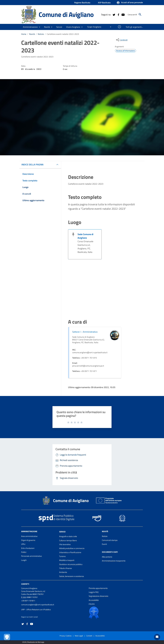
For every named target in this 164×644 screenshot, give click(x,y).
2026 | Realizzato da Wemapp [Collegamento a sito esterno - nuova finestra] (33, 642)
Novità (32, 34)
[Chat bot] (157, 637)
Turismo (62, 556)
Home (24, 34)
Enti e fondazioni (28, 548)
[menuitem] (93, 27)
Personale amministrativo (31, 556)
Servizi (62, 532)
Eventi (104, 544)
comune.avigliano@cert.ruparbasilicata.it (38, 605)
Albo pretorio (107, 557)
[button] (130, 3)
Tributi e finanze (66, 568)
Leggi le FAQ (94, 592)
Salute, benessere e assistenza (72, 576)
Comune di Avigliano (66, 14)
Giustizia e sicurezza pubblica (71, 564)
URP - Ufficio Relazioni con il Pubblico (36, 610)
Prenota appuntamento (98, 588)
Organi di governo (28, 540)
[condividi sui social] (122, 40)
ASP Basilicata (104, 3)
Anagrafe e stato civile (68, 536)
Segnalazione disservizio (98, 596)
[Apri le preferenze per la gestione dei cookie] (7, 637)
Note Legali (79, 636)
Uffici (23, 544)
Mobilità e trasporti (67, 560)
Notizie (41, 34)
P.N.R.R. (92, 604)
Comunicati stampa (110, 540)
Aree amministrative (29, 536)
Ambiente (63, 572)
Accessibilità (94, 600)
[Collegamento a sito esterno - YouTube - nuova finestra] (123, 14)
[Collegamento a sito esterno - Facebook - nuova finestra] (118, 14)
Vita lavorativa (65, 544)
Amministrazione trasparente (114, 561)
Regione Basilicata (82, 3)
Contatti (25, 584)
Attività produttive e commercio (72, 548)
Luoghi (24, 560)
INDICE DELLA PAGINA (32, 165)
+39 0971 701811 (28, 601)
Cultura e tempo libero (68, 540)
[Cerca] (140, 14)
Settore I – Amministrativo (85, 332)
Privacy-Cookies (66, 636)
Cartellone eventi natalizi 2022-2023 (63, 34)
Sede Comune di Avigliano (85, 236)
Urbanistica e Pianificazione (70, 552)
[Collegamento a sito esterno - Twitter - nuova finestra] (114, 14)
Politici (24, 552)
